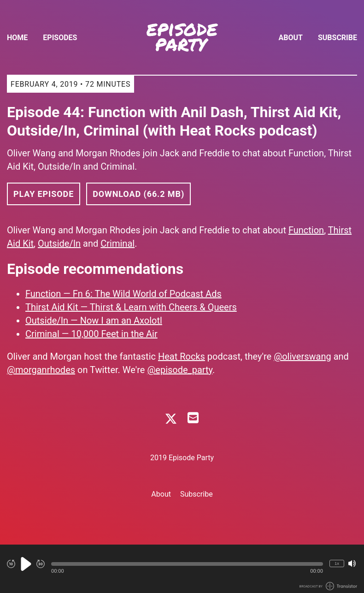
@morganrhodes (41, 370)
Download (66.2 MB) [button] (138, 194)
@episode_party (180, 370)
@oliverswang (302, 356)
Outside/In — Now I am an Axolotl (94, 320)
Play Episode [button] (44, 194)
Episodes (60, 38)
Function (306, 230)
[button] (187, 564)
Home (17, 38)
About (291, 38)
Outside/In (59, 243)
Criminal (117, 243)
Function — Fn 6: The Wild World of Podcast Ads (123, 294)
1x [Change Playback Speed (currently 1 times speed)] (337, 563)
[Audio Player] (182, 569)
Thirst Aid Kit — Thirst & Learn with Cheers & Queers (131, 307)
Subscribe (338, 38)
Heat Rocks (182, 356)
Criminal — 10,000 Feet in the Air (91, 334)
